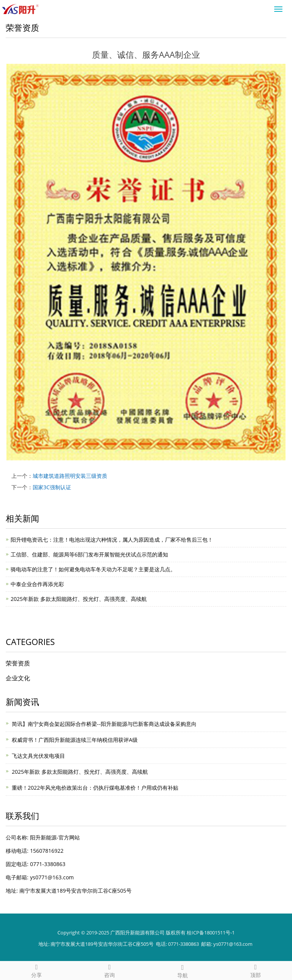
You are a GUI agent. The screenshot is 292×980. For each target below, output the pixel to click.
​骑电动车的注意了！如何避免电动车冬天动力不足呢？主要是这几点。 (93, 569)
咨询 (109, 970)
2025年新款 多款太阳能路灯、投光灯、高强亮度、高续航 (79, 599)
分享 (36, 970)
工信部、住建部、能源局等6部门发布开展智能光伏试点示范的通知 (89, 554)
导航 (182, 970)
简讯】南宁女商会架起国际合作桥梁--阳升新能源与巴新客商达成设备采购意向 (104, 724)
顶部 (255, 970)
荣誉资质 (18, 663)
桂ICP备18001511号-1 (211, 933)
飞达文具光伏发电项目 (38, 756)
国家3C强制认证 (52, 487)
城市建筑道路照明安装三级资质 (70, 476)
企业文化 (18, 678)
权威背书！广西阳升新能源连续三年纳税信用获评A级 (75, 740)
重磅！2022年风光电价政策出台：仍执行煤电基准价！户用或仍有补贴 (95, 788)
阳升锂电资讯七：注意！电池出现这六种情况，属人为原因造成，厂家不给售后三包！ (112, 540)
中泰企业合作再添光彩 (37, 584)
